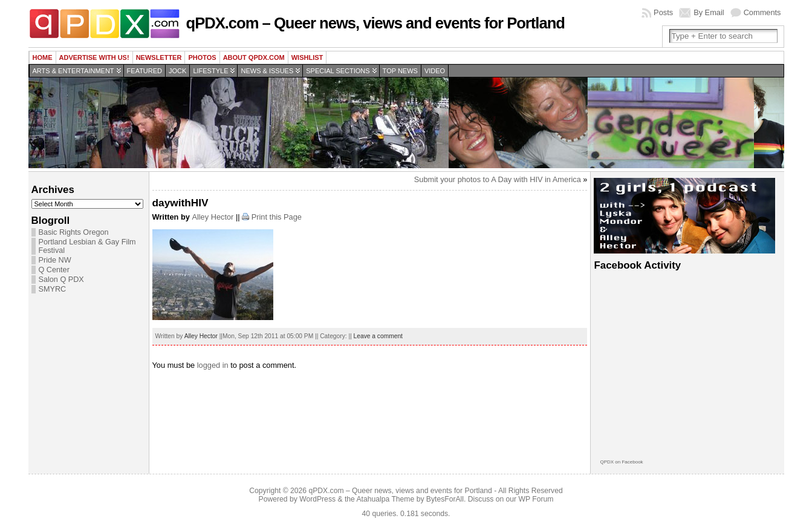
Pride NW (55, 260)
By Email (709, 12)
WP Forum (536, 499)
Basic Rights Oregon (74, 232)
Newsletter (159, 57)
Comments (762, 12)
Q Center (54, 270)
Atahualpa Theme (386, 499)
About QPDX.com (254, 57)
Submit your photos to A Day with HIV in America (498, 179)
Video (435, 71)
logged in (213, 365)
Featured (145, 71)
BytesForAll (445, 499)
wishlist (307, 57)
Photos (202, 57)
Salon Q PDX (61, 280)
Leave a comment (378, 336)
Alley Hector (213, 217)
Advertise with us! (94, 57)
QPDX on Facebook (621, 462)
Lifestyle (210, 71)
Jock (177, 71)
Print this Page (277, 217)
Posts (663, 12)
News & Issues (267, 71)
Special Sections (338, 71)
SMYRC (53, 289)
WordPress (317, 499)
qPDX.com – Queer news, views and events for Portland (375, 23)
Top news (400, 71)
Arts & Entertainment (73, 71)
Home (43, 57)
